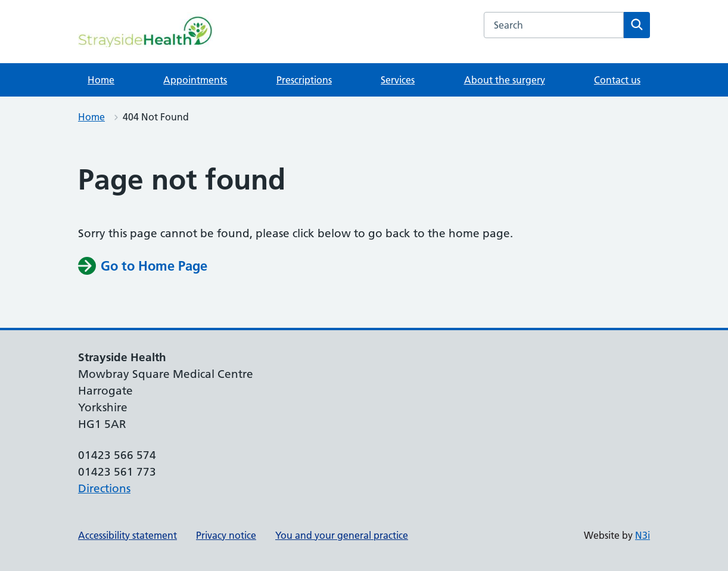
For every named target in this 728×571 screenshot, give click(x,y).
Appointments (195, 80)
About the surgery (505, 80)
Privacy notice (226, 535)
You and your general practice (342, 535)
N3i (643, 535)
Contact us (617, 80)
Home (101, 80)
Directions (104, 488)
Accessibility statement (127, 535)
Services (398, 80)
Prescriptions (304, 80)
